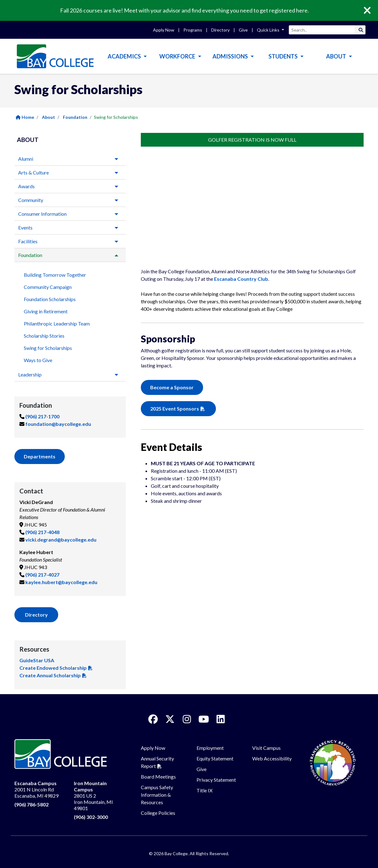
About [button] (337, 56)
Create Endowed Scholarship (53, 668)
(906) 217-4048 (42, 532)
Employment (210, 748)
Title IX (204, 790)
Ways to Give (38, 360)
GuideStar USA (37, 660)
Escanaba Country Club (241, 279)
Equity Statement (215, 758)
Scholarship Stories (44, 336)
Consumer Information (42, 214)
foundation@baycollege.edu (58, 424)
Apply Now (164, 30)
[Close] (372, 11)
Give (243, 30)
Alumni (26, 159)
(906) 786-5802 (31, 804)
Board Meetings (158, 777)
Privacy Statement (216, 780)
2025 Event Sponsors (175, 409)
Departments (40, 456)
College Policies (158, 813)
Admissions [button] (231, 56)
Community (31, 200)
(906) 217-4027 (42, 575)
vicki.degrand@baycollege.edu (61, 540)
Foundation (75, 117)
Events (25, 227)
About (49, 117)
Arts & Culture (33, 172)
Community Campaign (48, 287)
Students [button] (283, 56)
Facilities (28, 241)
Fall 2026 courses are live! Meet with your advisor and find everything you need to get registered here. (184, 10)
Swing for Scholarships (48, 348)
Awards (26, 186)
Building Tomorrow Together (55, 275)
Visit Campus (266, 748)
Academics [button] (125, 56)
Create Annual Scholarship (50, 675)
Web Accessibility (272, 758)
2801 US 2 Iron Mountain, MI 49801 (93, 796)
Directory (220, 30)
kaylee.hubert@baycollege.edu (61, 582)
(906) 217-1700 (42, 416)
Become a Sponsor (172, 387)
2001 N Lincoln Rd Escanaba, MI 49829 (36, 789)
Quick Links (269, 30)
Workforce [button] (178, 56)
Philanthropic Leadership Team (57, 323)
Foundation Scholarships (50, 299)
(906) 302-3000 (91, 817)
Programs (193, 30)
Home (25, 117)
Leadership (30, 374)
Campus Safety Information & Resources (157, 795)
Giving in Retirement (46, 311)
